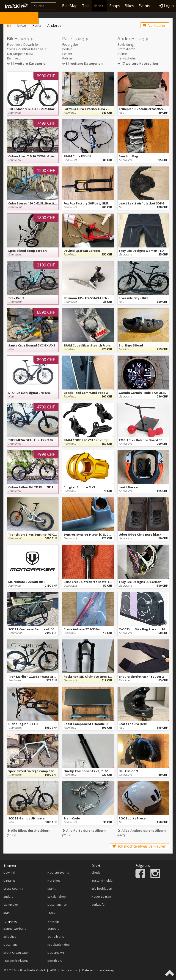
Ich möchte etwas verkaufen (139, 846)
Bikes (129, 6)
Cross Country (13, 889)
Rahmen (68, 58)
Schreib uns (56, 937)
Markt (99, 6)
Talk (86, 6)
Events (144, 6)
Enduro (8, 897)
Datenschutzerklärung (98, 970)
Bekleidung (125, 44)
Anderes (54, 25)
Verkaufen (155, 25)
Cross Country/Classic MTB (27, 49)
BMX (7, 913)
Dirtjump (9, 881)
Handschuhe (126, 58)
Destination (11, 945)
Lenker (67, 54)
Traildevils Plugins (16, 961)
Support (53, 929)
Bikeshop (10, 937)
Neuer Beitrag (101, 897)
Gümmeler (11, 905)
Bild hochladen (102, 889)
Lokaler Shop (57, 897)
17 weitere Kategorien (138, 63)
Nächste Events (58, 873)
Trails (51, 913)
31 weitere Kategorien (82, 63)
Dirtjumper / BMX (20, 54)
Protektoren (126, 49)
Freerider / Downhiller (23, 44)
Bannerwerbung (15, 929)
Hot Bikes (54, 881)
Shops (115, 6)
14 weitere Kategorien (27, 63)
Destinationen (57, 905)
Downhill (9, 873)
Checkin (97, 873)
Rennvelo (14, 58)
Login (166, 6)
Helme (122, 54)
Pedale (67, 49)
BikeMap (70, 6)
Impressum (69, 970)
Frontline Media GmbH (29, 970)
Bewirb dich (55, 961)
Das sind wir (56, 953)
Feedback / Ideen (59, 945)
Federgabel (70, 44)
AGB (53, 970)
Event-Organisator (16, 953)
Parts (37, 25)
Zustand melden (103, 881)
